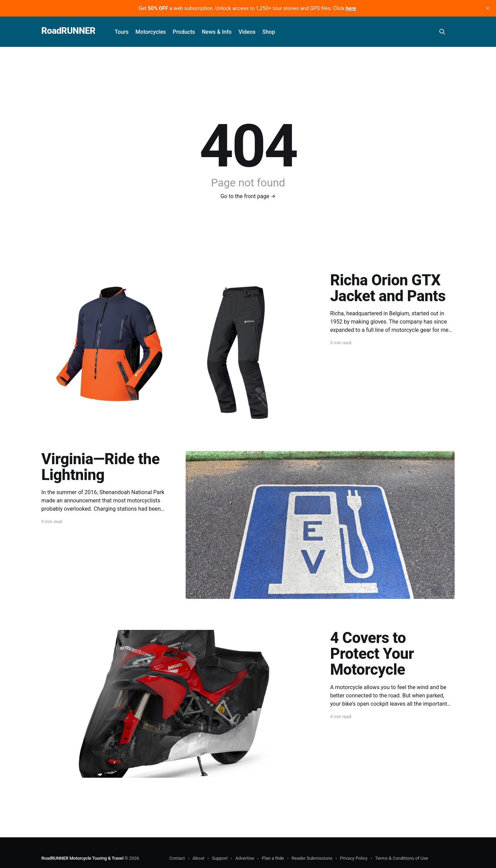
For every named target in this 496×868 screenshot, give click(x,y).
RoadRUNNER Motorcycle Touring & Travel (82, 858)
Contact (177, 858)
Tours (122, 32)
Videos (247, 32)
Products (184, 32)
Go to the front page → (248, 196)
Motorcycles (151, 32)
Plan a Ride (273, 858)
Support (220, 858)
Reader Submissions (312, 858)
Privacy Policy (354, 858)
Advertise (245, 858)
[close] (488, 8)
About (199, 858)
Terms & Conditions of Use (402, 858)
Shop (269, 32)
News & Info (217, 32)
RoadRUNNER (68, 31)
